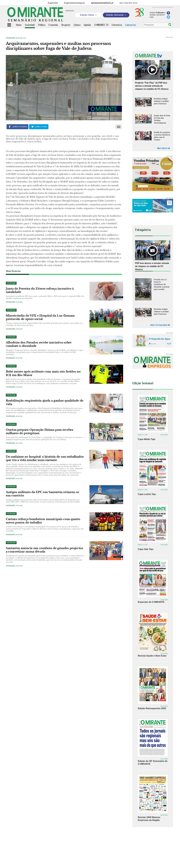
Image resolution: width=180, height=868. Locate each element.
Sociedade (10, 38)
